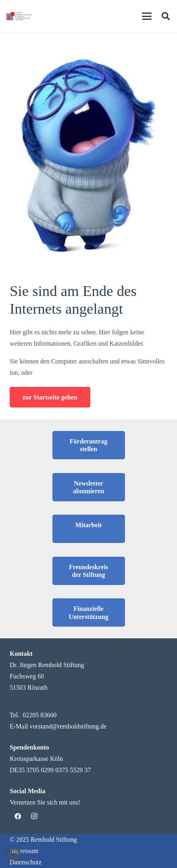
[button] (15, 853)
